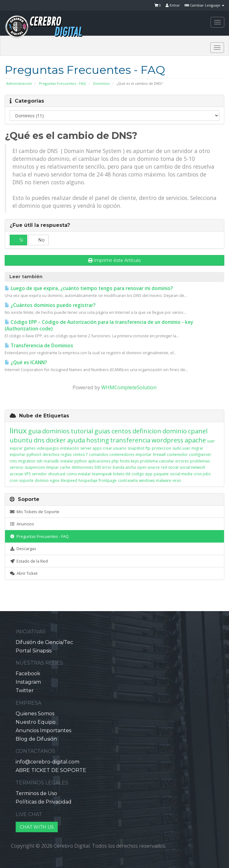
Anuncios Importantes (43, 730)
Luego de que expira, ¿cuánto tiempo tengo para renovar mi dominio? (89, 288)
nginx (55, 480)
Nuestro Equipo (36, 722)
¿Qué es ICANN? (26, 363)
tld (128, 474)
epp (149, 474)
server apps (91, 448)
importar (144, 454)
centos (121, 431)
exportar (17, 454)
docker (56, 440)
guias (102, 431)
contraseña (128, 480)
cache (65, 467)
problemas (200, 461)
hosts (125, 461)
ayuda (76, 440)
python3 (34, 454)
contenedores (122, 454)
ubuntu (21, 440)
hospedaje (88, 480)
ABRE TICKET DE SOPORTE (51, 770)
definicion (147, 431)
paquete (161, 474)
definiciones (82, 467)
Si (18, 240)
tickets (119, 474)
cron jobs (202, 474)
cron (14, 480)
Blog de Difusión (36, 739)
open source (148, 467)
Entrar (173, 5)
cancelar (167, 461)
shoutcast (57, 474)
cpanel (198, 431)
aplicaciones (99, 461)
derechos (51, 454)
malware (164, 480)
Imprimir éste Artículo (115, 260)
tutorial (82, 431)
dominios (56, 431)
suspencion (35, 467)
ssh (40, 461)
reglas (66, 454)
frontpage (108, 480)
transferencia (130, 440)
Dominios (101, 83)
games (30, 448)
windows (147, 480)
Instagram (28, 682)
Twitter (25, 690)
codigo (138, 474)
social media (181, 474)
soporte (26, 480)
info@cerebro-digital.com (47, 762)
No (39, 240)
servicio (17, 467)
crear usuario (115, 448)
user (211, 441)
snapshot (136, 448)
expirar (16, 448)
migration (27, 461)
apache (195, 440)
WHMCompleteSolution (129, 387)
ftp (148, 448)
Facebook (28, 674)
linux (18, 430)
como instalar (79, 474)
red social (170, 467)
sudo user (181, 448)
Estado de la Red (29, 561)
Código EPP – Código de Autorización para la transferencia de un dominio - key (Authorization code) (99, 326)
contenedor (177, 454)
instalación (70, 448)
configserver (200, 454)
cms (13, 461)
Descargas (23, 549)
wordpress (167, 440)
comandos (99, 454)
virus (177, 480)
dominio (175, 431)
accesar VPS (20, 474)
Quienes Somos (35, 714)
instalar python (74, 461)
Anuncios (22, 524)
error (107, 467)
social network (192, 467)
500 (98, 467)
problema (149, 461)
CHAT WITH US (37, 827)
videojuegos (48, 448)
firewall (159, 454)
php (115, 461)
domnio (42, 480)
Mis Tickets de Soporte (35, 512)
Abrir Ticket (24, 573)
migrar (197, 448)
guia (35, 431)
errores (182, 461)
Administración (19, 83)
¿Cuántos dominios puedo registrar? (50, 305)
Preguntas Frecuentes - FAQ (62, 83)
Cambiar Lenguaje (204, 5)
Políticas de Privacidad (44, 802)
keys (135, 461)
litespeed (69, 480)
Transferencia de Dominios (39, 346)
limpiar (52, 467)
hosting (98, 440)
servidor (39, 474)
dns (39, 440)
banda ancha (124, 467)
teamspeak (102, 474)
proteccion (162, 448)
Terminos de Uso (36, 793)
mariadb (51, 461)
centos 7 (80, 454)
